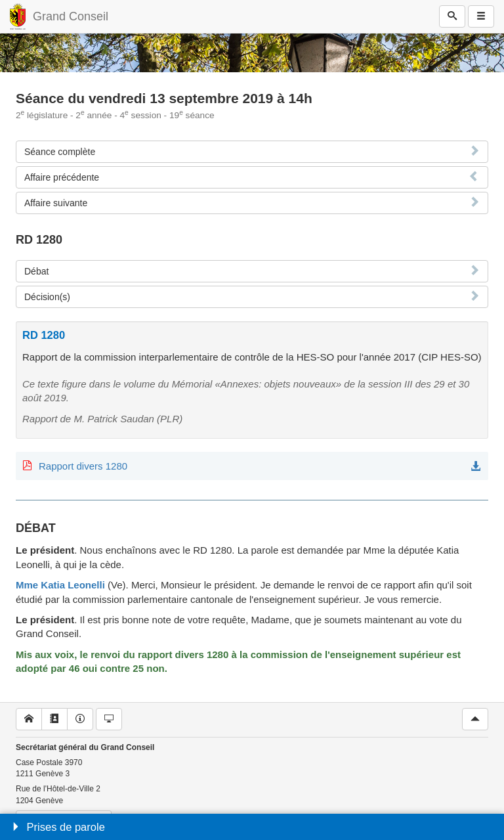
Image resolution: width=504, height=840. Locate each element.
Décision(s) (47, 297)
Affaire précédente (62, 177)
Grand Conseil (71, 16)
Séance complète (60, 152)
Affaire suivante (56, 203)
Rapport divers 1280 (83, 466)
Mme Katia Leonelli (60, 585)
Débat (36, 271)
